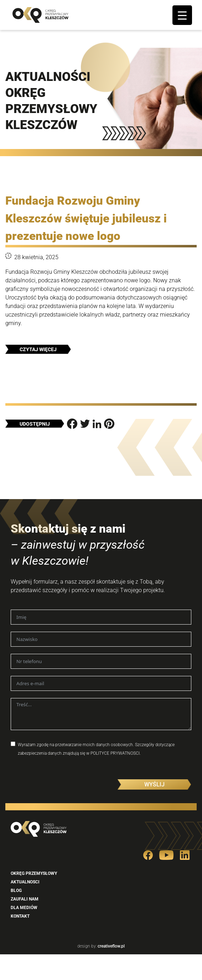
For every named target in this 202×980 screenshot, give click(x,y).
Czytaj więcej (38, 349)
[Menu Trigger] (182, 15)
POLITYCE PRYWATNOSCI (115, 753)
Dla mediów (24, 908)
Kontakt (20, 916)
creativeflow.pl (111, 946)
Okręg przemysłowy (34, 873)
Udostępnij (35, 424)
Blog (16, 891)
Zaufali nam (25, 899)
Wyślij (154, 784)
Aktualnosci (25, 882)
